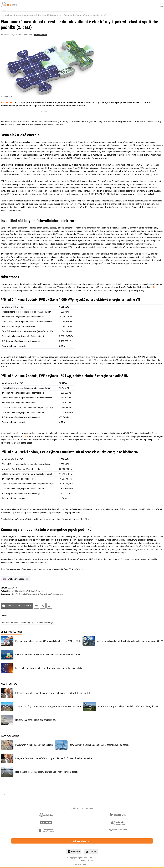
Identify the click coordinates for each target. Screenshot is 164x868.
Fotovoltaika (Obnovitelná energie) (17, 623)
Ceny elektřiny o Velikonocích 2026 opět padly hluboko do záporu (99, 745)
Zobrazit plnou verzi (82, 841)
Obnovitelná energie (45, 623)
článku (26, 436)
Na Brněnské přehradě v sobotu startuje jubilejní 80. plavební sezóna (47, 772)
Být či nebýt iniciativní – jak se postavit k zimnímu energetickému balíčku (49, 668)
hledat (49, 606)
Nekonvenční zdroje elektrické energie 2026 (36, 720)
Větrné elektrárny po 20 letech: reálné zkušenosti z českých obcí (128, 706)
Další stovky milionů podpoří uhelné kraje (34, 745)
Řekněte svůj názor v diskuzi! (19, 606)
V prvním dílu (7, 102)
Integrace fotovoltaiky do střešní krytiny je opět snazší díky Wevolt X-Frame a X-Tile (54, 693)
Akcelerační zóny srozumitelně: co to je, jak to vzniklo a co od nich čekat (48, 706)
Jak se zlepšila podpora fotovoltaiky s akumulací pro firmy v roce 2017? (130, 641)
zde (153, 287)
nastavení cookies (82, 864)
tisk (37, 606)
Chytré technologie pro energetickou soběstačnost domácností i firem (48, 655)
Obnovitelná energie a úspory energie (19, 15)
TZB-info (3, 15)
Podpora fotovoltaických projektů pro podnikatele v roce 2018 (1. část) (48, 641)
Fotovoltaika (36, 15)
